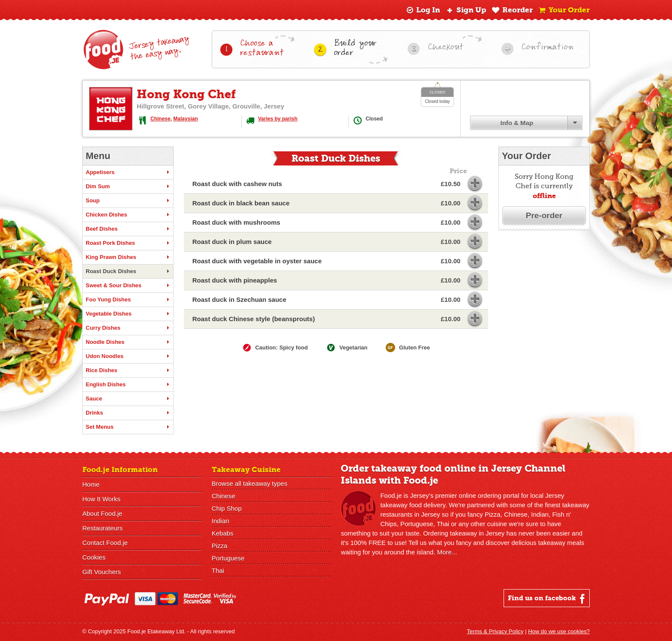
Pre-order (544, 215)
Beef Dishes (128, 229)
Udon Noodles (128, 356)
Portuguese (228, 558)
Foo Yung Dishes (128, 300)
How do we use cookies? (559, 631)
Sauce (128, 399)
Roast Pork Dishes (128, 243)
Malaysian (185, 119)
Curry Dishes (128, 328)
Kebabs (223, 533)
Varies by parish (278, 119)
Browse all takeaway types (250, 483)
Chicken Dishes (128, 215)
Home (91, 484)
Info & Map (517, 123)
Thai (218, 570)
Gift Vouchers (102, 572)
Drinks (128, 413)
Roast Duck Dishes (128, 271)
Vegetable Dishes (128, 314)
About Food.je (102, 513)
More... (447, 552)
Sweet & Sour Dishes (128, 286)
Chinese (160, 119)
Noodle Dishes (128, 342)
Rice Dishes (128, 370)
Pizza (220, 546)
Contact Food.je (105, 543)
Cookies (94, 557)
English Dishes (128, 385)
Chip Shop (227, 508)
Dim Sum (128, 187)
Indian (220, 521)
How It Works (101, 499)
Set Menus (128, 427)
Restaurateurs (102, 528)
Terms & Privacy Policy (495, 631)
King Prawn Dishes (128, 257)
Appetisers (128, 172)
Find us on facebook (547, 599)
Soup (128, 201)
